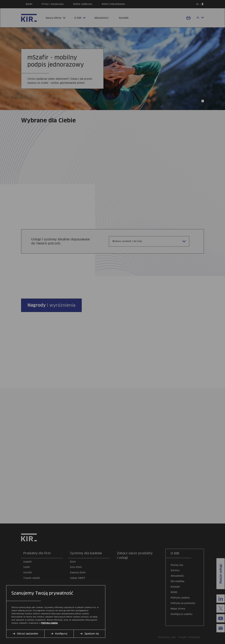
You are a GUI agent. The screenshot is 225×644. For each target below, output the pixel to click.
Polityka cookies (50, 623)
